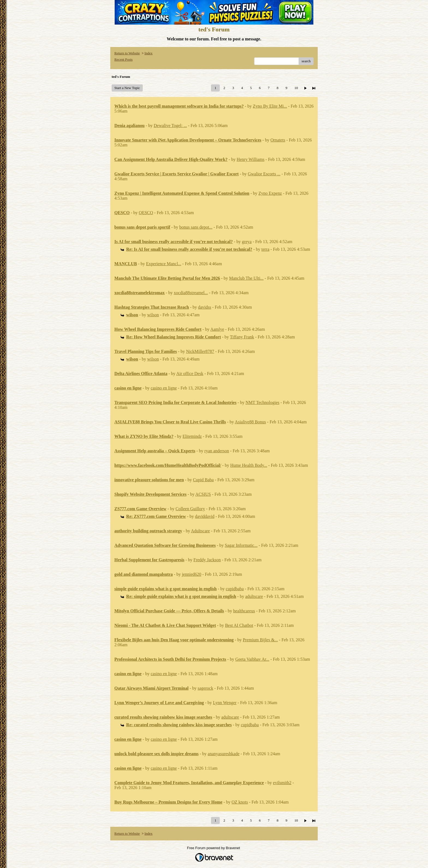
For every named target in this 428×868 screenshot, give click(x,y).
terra (265, 249)
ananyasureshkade (224, 754)
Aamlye (217, 329)
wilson (153, 315)
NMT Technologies (262, 402)
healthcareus (244, 611)
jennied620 (191, 574)
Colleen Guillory (190, 509)
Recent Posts (124, 59)
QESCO (146, 213)
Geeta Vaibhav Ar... (252, 659)
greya (247, 242)
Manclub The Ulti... (246, 278)
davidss (205, 307)
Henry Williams (251, 159)
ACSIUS (203, 494)
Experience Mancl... (164, 264)
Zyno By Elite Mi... (270, 106)
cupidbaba (235, 589)
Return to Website (127, 53)
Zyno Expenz (270, 193)
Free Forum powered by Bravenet (214, 848)
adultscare (254, 596)
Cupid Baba (203, 480)
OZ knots (240, 802)
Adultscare (200, 531)
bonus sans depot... (196, 227)
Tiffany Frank (242, 337)
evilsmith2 (282, 783)
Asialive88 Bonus (250, 422)
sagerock (205, 688)
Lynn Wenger (225, 703)
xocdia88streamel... (191, 293)
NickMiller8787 (200, 351)
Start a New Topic (127, 88)
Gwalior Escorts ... (264, 174)
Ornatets (278, 140)
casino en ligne (164, 388)
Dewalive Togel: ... (170, 126)
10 (296, 88)
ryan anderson (217, 451)
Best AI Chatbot (239, 625)
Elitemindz (192, 436)
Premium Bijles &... (260, 640)
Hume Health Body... (249, 465)
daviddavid (205, 516)
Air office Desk (190, 374)
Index (148, 53)
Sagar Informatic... (241, 545)
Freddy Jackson (207, 560)
